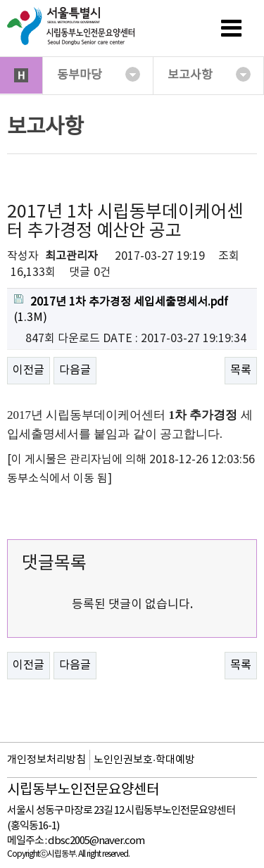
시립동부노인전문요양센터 (83, 791)
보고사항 (209, 75)
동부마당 (99, 75)
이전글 (29, 370)
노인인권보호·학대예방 (144, 760)
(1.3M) (121, 309)
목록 (241, 370)
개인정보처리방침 (46, 760)
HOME (21, 75)
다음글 (75, 370)
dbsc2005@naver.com (96, 841)
